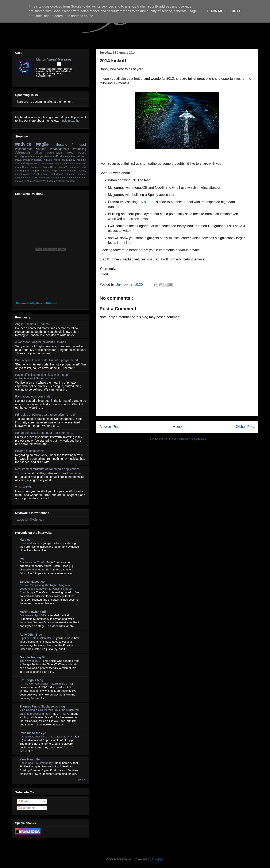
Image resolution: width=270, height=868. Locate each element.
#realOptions (42, 174)
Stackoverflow (69, 64)
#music (49, 160)
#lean (27, 160)
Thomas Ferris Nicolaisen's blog (42, 706)
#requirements (23, 178)
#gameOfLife (51, 167)
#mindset (79, 145)
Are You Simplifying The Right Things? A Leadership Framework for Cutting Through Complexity (46, 589)
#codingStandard (64, 163)
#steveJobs (45, 178)
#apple (30, 163)
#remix (73, 174)
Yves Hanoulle (30, 759)
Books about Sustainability (36, 763)
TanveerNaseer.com (33, 582)
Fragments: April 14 (32, 615)
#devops (39, 156)
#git (84, 167)
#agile (45, 144)
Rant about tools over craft (32, 396)
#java (19, 160)
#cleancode (25, 152)
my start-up (147, 202)
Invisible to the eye (33, 733)
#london (43, 149)
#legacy (36, 171)
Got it (237, 11)
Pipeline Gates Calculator (36, 638)
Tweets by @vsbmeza (30, 520)
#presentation (24, 174)
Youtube (54, 64)
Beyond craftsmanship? (31, 451)
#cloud (82, 153)
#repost (82, 174)
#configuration (24, 156)
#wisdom (71, 181)
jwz (22, 559)
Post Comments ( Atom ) (188, 439)
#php (58, 160)
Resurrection (24, 303)
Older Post (245, 427)
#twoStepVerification (44, 181)
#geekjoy (76, 167)
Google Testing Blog (34, 657)
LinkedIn (49, 64)
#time (30, 181)
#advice (26, 144)
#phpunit (73, 171)
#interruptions (23, 171)
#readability (69, 160)
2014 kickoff (23, 487)
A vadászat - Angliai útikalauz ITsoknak (40, 342)
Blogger (158, 859)
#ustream (61, 181)
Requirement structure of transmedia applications (47, 469)
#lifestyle (63, 145)
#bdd (41, 163)
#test (84, 178)
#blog (73, 153)
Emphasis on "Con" (32, 562)
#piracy (82, 171)
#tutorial (20, 163)
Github (59, 64)
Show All (82, 780)
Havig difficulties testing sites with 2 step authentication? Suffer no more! (42, 377)
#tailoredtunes (59, 178)
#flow (41, 152)
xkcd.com (26, 540)
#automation (57, 153)
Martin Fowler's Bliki (34, 612)
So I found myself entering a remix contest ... (44, 433)
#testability (21, 181)
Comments (27, 808)
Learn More (217, 11)
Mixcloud (52, 303)
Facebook (43, 64)
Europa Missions (30, 543)
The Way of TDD (30, 661)
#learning (38, 160)
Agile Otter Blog (31, 635)
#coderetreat (25, 149)
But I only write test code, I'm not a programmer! (47, 360)
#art (36, 163)
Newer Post (110, 427)
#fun (74, 156)
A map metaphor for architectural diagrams (47, 737)
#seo (35, 178)
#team (77, 178)
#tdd (70, 178)
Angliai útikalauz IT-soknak (33, 324)
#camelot (50, 163)
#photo (63, 171)
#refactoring (59, 174)
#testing (81, 160)
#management (62, 149)
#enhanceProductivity (58, 156)
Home (178, 427)
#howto (82, 156)
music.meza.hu (70, 121)
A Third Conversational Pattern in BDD (44, 684)
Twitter (38, 64)
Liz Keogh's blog (31, 680)
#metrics (47, 171)
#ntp (55, 171)
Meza (39, 303)
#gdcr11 (65, 167)
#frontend (37, 167)
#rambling (80, 149)
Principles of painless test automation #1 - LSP (46, 415)
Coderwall (64, 64)
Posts (23, 801)
